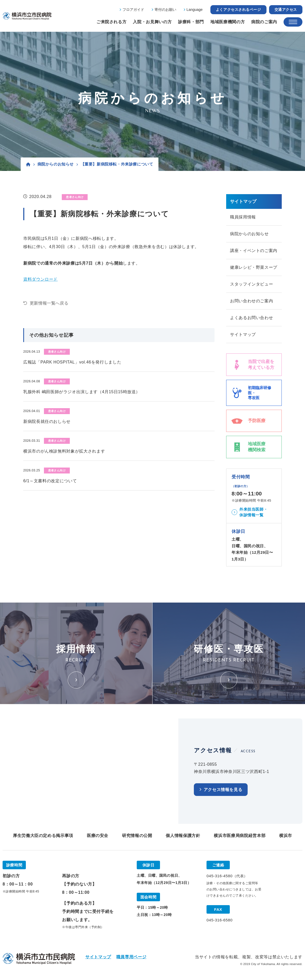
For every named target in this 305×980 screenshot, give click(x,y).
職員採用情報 (243, 217)
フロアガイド (133, 10)
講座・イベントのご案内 (254, 251)
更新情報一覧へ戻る (49, 303)
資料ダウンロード (40, 279)
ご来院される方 (111, 22)
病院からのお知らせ (56, 164)
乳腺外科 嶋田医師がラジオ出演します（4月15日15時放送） (82, 392)
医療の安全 (98, 836)
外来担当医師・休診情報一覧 (253, 512)
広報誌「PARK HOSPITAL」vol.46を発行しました (72, 362)
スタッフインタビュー (251, 284)
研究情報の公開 (137, 836)
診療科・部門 (191, 22)
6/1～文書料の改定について (50, 481)
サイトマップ (243, 334)
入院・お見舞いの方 (152, 22)
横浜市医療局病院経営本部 (240, 836)
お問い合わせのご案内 (251, 301)
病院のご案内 (264, 22)
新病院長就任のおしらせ (47, 421)
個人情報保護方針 (183, 836)
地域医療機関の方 (228, 22)
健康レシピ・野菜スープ (254, 267)
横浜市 (286, 836)
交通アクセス (286, 10)
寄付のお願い (165, 10)
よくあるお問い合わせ (251, 318)
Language (195, 10)
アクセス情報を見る (223, 790)
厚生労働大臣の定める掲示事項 (43, 836)
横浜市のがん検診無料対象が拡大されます (64, 451)
